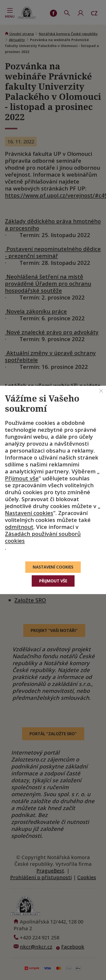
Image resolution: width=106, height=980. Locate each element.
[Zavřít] (101, 391)
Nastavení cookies (29, 513)
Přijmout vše (22, 478)
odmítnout (19, 527)
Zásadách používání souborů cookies (43, 537)
